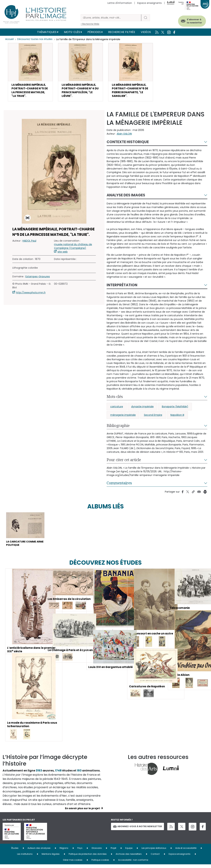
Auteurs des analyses (39, 852)
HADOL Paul (29, 243)
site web (63, 254)
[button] (30, 73)
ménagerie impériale (123, 417)
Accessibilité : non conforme (133, 863)
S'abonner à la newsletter (192, 21)
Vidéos (146, 32)
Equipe (129, 852)
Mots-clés (72, 32)
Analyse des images (126, 197)
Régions (64, 852)
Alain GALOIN (124, 136)
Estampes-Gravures (38, 278)
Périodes (94, 32)
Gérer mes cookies (73, 863)
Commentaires (119, 485)
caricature (117, 408)
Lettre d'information (120, 3)
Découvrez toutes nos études (36, 39)
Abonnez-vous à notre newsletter (137, 830)
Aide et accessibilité (186, 852)
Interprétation (122, 287)
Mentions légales (51, 857)
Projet (113, 852)
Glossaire (97, 852)
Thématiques (47, 32)
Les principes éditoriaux (154, 852)
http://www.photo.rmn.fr (31, 294)
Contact (155, 857)
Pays (80, 852)
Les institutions (25, 857)
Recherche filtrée (122, 32)
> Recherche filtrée (90, 24)
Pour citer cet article (124, 462)
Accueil (10, 39)
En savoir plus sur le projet (82, 812)
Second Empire (153, 417)
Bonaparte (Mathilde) (175, 408)
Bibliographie (118, 427)
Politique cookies (100, 863)
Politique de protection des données (88, 857)
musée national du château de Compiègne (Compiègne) (73, 248)
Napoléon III (177, 417)
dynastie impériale (142, 408)
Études (15, 852)
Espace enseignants (149, 3)
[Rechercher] (111, 18)
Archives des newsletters (129, 857)
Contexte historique (128, 144)
